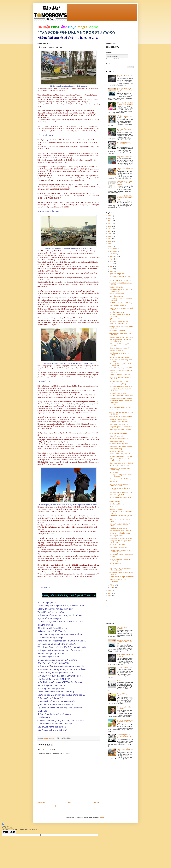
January (112, 588)
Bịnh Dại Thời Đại (115, 319)
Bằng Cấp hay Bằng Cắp (117, 504)
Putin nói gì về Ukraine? (116, 536)
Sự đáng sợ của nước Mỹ (117, 451)
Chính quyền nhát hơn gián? (118, 393)
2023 (110, 223)
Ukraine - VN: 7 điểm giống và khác (120, 533)
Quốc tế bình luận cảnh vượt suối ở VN (121, 398)
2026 (110, 216)
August (112, 259)
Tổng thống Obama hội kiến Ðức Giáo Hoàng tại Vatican (120, 341)
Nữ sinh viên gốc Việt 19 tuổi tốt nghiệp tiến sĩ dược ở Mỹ (125, 104)
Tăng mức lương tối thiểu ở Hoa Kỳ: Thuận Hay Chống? (120, 485)
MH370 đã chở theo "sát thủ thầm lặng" (121, 303)
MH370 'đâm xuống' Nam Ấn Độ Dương (121, 387)
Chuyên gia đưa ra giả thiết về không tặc (121, 479)
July (111, 261)
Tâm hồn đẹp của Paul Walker (118, 548)
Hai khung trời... (114, 410)
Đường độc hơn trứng (116, 449)
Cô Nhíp (119, 681)
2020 (110, 231)
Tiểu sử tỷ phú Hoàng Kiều (124, 116)
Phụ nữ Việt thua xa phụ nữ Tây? (119, 466)
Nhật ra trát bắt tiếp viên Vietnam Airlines (121, 554)
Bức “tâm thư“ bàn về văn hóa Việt (119, 357)
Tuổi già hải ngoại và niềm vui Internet (120, 427)
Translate (118, 59)
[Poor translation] (12, 832)
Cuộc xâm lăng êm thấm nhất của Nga (121, 417)
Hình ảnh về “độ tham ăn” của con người (121, 396)
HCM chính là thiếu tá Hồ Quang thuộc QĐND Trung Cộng (124, 90)
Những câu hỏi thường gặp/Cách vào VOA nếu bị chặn (120, 560)
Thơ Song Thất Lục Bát (116, 287)
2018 (110, 236)
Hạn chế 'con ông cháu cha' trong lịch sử (121, 280)
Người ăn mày (114, 582)
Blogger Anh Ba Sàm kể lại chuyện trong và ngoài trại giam (125, 198)
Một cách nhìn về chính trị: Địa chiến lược (121, 337)
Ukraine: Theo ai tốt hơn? (117, 294)
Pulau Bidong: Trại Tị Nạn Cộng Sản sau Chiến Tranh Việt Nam (125, 183)
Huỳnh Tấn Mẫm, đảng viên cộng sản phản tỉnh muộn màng (125, 722)
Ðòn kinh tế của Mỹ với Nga (117, 331)
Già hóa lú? (113, 405)
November (113, 251)
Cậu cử (112, 566)
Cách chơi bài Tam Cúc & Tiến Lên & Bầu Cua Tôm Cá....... (124, 144)
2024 (110, 221)
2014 (110, 246)
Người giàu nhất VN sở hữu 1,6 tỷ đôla (121, 456)
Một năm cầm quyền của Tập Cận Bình (121, 446)
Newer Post (41, 803)
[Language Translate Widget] (117, 56)
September (113, 256)
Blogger (102, 817)
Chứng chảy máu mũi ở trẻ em (118, 433)
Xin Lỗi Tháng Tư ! (115, 507)
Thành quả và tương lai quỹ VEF (119, 424)
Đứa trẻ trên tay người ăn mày (118, 528)
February (113, 585)
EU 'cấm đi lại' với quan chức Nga (119, 439)
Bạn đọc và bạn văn (115, 563)
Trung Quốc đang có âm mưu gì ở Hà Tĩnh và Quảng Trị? (120, 569)
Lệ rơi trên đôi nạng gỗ (116, 509)
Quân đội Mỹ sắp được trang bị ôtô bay (121, 538)
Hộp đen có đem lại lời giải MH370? (120, 375)
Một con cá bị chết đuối (116, 351)
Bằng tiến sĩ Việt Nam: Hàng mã (119, 321)
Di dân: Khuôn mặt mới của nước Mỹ (120, 531)
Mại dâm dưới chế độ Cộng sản (119, 324)
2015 (110, 244)
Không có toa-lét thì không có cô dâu (120, 407)
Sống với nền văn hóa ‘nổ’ (124, 157)
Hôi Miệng (112, 557)
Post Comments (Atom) (52, 806)
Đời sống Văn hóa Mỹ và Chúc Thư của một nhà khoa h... (121, 476)
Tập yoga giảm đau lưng (117, 441)
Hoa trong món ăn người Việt (118, 384)
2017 (110, 239)
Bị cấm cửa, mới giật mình (117, 274)
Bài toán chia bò (114, 472)
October (112, 254)
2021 (110, 229)
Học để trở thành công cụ (117, 312)
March (112, 272)
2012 (110, 593)
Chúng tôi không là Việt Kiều (118, 495)
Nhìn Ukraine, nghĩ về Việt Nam (119, 545)
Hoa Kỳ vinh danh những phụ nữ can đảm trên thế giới (120, 551)
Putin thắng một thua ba (116, 296)
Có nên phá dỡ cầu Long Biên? (118, 444)
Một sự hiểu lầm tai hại (116, 436)
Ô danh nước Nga (115, 502)
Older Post (96, 803)
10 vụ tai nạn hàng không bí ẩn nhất (120, 454)
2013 (110, 591)
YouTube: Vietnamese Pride (118, 579)
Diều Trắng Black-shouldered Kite (122, 628)
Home (69, 803)
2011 (110, 596)
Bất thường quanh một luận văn (119, 381)
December (113, 249)
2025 (110, 218)
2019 (110, 234)
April (111, 269)
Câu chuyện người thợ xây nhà (118, 419)
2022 (110, 226)
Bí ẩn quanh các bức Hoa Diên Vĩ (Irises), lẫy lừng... (119, 460)
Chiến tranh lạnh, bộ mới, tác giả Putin (121, 492)
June (111, 264)
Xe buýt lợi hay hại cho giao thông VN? (121, 368)
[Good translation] (5, 832)
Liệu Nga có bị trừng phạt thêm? (119, 422)
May (111, 266)
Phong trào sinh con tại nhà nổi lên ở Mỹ (121, 463)
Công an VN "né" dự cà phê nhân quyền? (121, 577)
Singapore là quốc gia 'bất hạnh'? (119, 348)
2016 (110, 241)
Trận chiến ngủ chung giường (118, 305)
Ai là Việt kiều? (114, 481)
